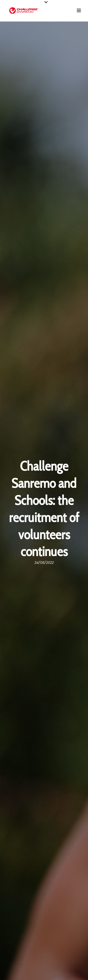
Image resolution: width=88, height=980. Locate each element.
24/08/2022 (44, 563)
